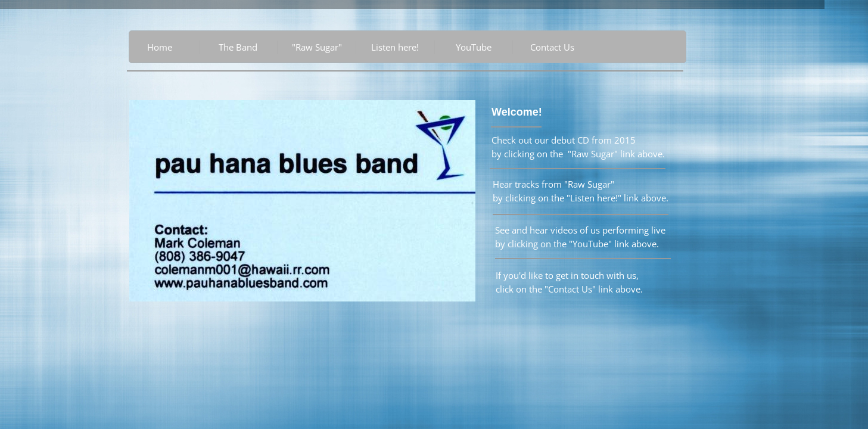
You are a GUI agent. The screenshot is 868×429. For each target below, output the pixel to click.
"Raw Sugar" (317, 47)
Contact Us (552, 47)
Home (160, 47)
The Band (238, 47)
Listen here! (395, 47)
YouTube (474, 47)
